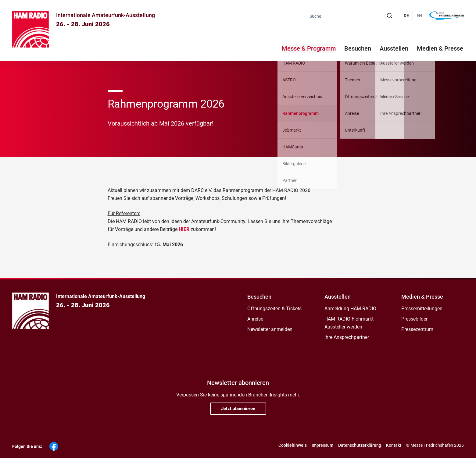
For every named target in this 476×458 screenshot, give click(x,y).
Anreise (255, 319)
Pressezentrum (417, 329)
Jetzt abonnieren (238, 409)
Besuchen (259, 297)
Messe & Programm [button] (309, 48)
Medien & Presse (440, 48)
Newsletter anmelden (270, 329)
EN (419, 16)
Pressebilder (414, 319)
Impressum (322, 445)
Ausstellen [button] (394, 48)
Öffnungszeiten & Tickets (274, 309)
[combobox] (350, 16)
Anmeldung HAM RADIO (350, 309)
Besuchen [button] (358, 48)
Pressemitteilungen (422, 309)
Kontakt (394, 445)
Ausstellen (338, 297)
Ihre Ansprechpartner (347, 337)
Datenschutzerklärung (360, 445)
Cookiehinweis (293, 445)
